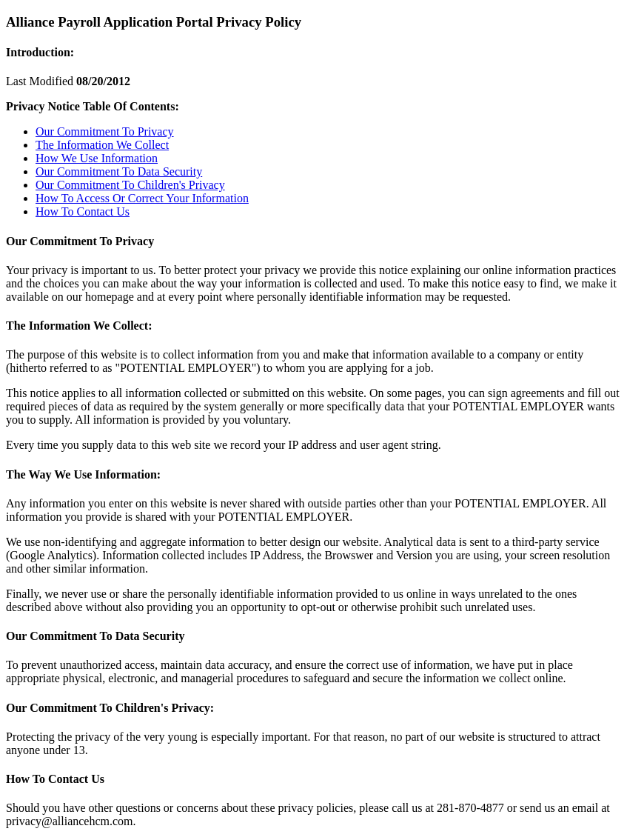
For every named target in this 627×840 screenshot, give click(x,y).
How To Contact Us (83, 211)
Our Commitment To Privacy (105, 131)
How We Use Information (97, 158)
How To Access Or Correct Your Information (142, 198)
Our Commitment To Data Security (119, 171)
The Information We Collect (102, 145)
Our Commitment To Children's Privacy (130, 185)
